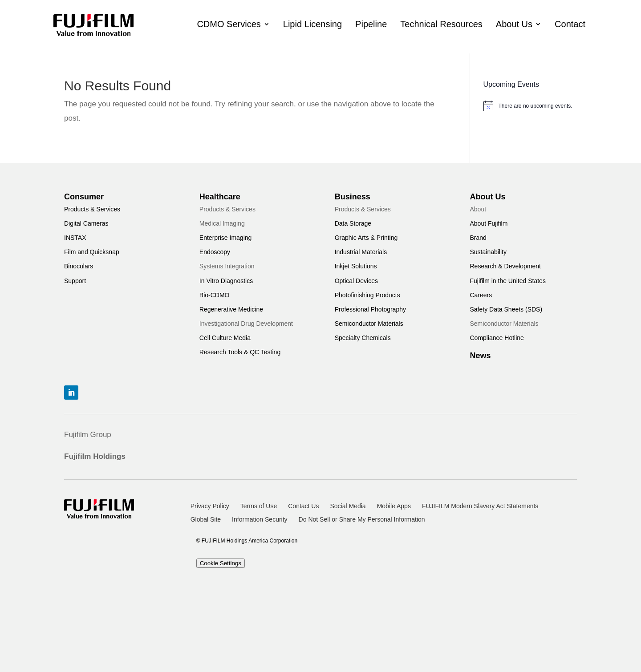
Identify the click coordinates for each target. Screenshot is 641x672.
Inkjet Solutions (356, 266)
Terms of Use (259, 506)
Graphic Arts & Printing (366, 238)
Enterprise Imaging (226, 238)
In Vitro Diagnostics (226, 281)
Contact (570, 24)
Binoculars (79, 266)
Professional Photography (370, 309)
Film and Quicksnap (92, 252)
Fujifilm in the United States (507, 281)
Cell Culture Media (225, 338)
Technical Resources (441, 24)
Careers (481, 295)
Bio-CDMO (215, 295)
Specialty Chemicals (363, 338)
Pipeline (371, 24)
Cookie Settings (221, 563)
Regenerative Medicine (231, 309)
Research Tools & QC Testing (240, 352)
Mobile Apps (394, 506)
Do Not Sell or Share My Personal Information (362, 520)
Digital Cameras (86, 223)
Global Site (206, 520)
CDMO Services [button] (229, 24)
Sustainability (488, 252)
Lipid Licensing (312, 24)
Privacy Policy (210, 506)
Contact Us (303, 506)
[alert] (530, 106)
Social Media (348, 506)
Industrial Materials (361, 252)
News (480, 356)
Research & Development (505, 266)
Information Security (260, 520)
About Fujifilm (489, 223)
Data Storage (353, 223)
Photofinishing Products (367, 295)
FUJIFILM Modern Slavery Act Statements (480, 506)
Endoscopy (215, 252)
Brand (478, 238)
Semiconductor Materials (369, 324)
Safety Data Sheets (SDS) (506, 309)
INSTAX (75, 238)
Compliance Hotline (497, 338)
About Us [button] (514, 24)
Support (75, 281)
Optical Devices (356, 281)
